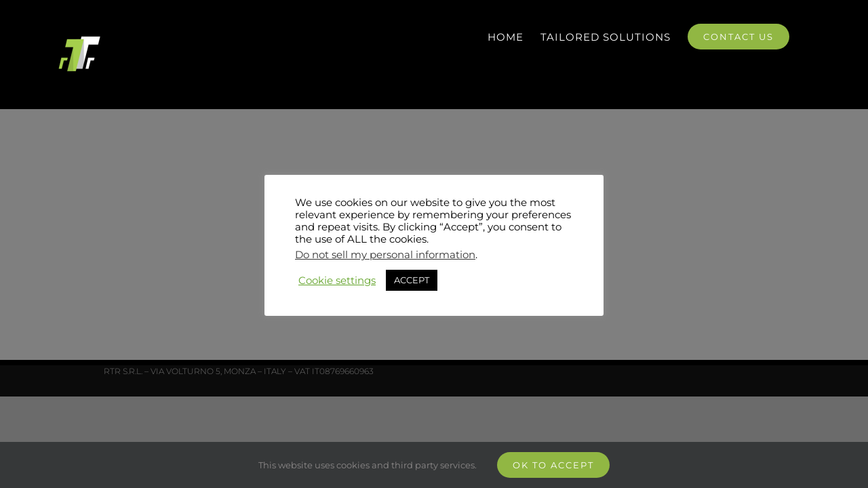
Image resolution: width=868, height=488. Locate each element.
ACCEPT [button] (412, 280)
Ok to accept (553, 465)
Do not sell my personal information (385, 255)
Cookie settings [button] (337, 281)
